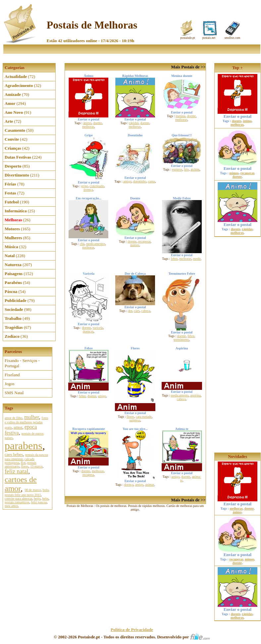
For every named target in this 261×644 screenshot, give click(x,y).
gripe (85, 186)
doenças (88, 331)
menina (180, 116)
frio (186, 169)
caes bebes (14, 454)
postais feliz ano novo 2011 (23, 495)
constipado (97, 186)
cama (152, 181)
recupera (88, 475)
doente (98, 123)
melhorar (88, 247)
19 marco (36, 466)
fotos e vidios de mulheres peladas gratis (26, 423)
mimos (135, 245)
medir (197, 259)
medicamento (180, 395)
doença (88, 190)
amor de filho (14, 418)
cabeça (146, 311)
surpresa (135, 420)
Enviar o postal (237, 114)
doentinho (140, 181)
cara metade (144, 417)
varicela (98, 328)
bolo (46, 490)
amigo (127, 181)
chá (82, 244)
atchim (195, 169)
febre (174, 259)
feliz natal (16, 471)
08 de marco (33, 490)
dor (130, 311)
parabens (24, 446)
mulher (32, 417)
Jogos (10, 384)
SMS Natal (14, 393)
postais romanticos (17, 502)
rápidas (134, 123)
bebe (45, 499)
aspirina (195, 395)
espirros (177, 169)
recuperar (144, 241)
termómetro (181, 340)
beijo (37, 499)
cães (137, 311)
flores (25, 466)
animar (150, 485)
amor (18, 427)
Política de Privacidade (132, 630)
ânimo (87, 123)
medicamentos (96, 244)
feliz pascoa (39, 502)
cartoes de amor (21, 484)
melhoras (88, 127)
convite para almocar (18, 499)
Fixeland (12, 375)
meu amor (11, 506)
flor (23, 463)
